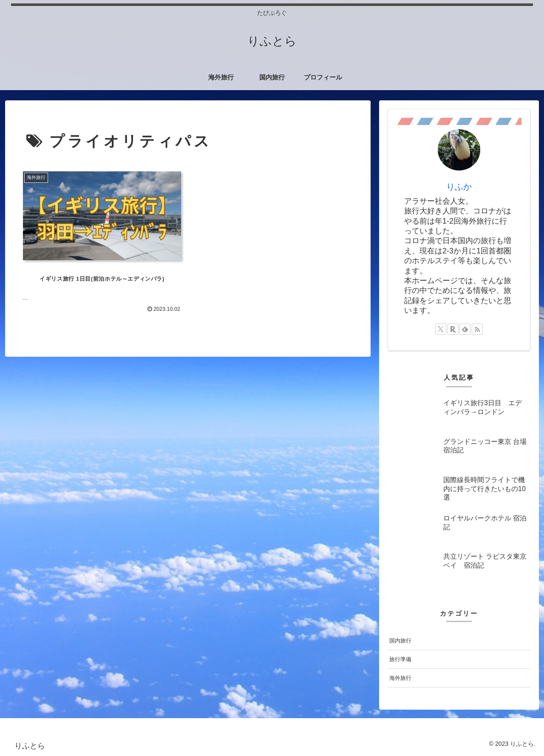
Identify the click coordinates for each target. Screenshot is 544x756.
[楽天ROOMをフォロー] (453, 329)
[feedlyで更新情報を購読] (465, 329)
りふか (459, 187)
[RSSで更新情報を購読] (477, 329)
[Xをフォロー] (441, 329)
